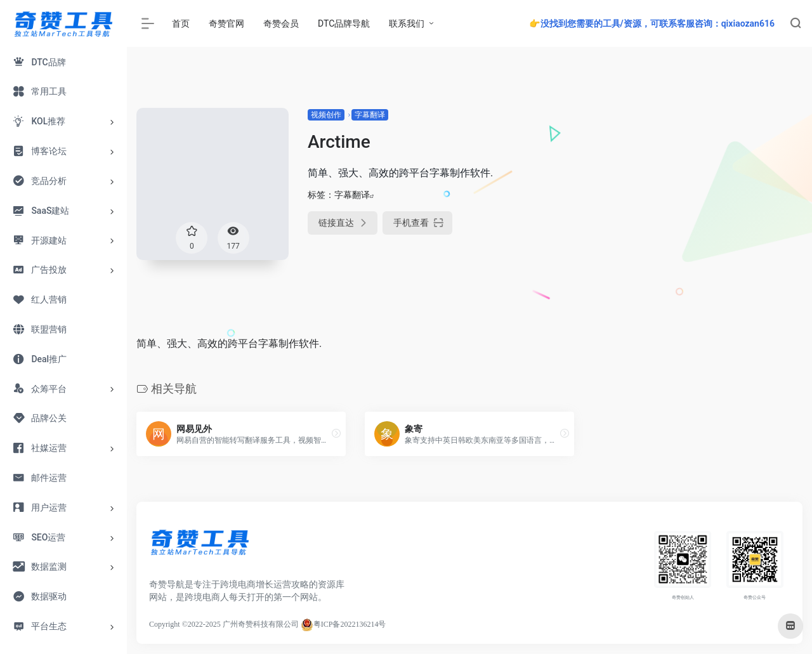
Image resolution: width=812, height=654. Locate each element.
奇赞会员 (281, 23)
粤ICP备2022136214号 (350, 624)
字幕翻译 (370, 115)
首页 (181, 23)
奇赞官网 (226, 23)
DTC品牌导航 (344, 23)
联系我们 (407, 23)
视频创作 (326, 115)
